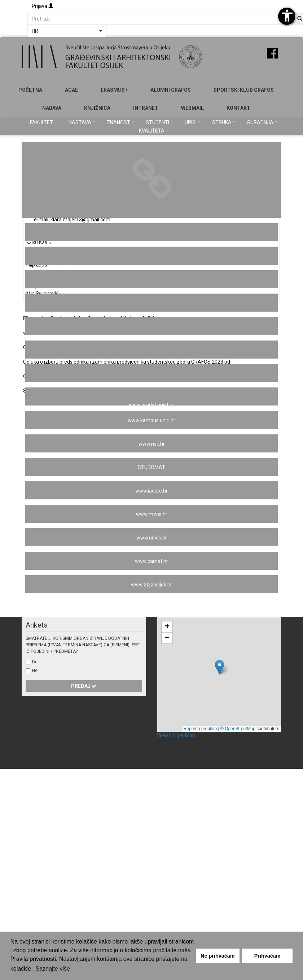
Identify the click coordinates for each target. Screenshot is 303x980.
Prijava (43, 6)
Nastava (82, 122)
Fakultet (43, 122)
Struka (224, 122)
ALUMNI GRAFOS (171, 90)
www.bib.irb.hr (151, 279)
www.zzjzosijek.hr (151, 585)
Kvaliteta (153, 131)
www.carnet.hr (151, 561)
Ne (35, 671)
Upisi (192, 122)
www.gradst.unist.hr (151, 404)
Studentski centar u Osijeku (151, 233)
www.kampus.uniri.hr (151, 420)
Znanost (120, 122)
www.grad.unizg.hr (151, 373)
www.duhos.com (151, 326)
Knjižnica (97, 108)
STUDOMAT (151, 467)
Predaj (84, 686)
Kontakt (238, 108)
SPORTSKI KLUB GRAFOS (244, 90)
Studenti (159, 122)
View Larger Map (176, 736)
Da (35, 662)
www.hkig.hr (151, 303)
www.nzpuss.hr (151, 350)
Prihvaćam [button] (267, 956)
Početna (30, 90)
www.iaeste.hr (151, 491)
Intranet (146, 108)
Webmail (192, 108)
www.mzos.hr (152, 514)
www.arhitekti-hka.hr (151, 256)
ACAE (71, 90)
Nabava (52, 108)
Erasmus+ (114, 90)
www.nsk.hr (152, 444)
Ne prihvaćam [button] (218, 956)
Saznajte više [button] (53, 969)
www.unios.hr (152, 538)
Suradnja (262, 122)
